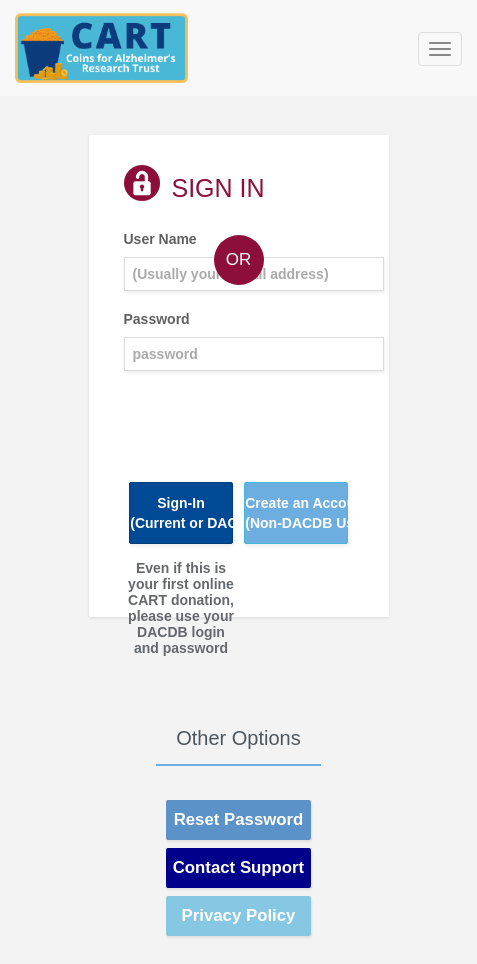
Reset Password (239, 819)
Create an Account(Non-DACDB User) (296, 513)
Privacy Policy (239, 915)
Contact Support (238, 867)
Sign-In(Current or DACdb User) (181, 513)
